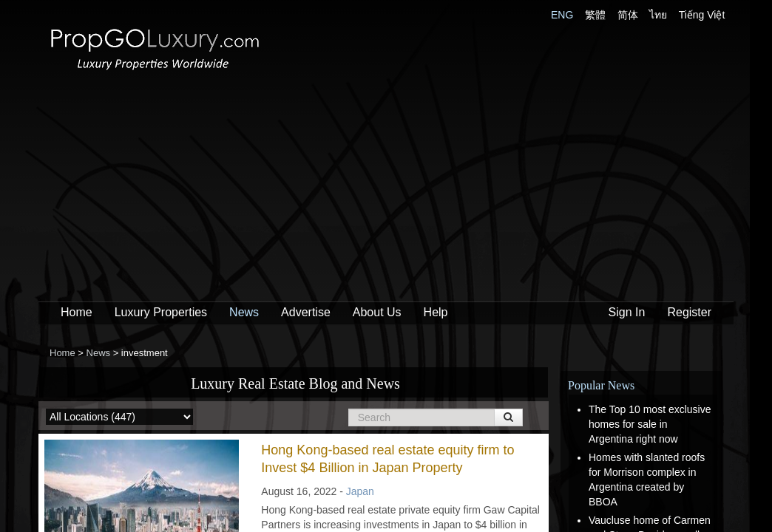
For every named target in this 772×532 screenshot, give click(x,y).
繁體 (595, 15)
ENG (562, 15)
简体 (628, 15)
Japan (360, 491)
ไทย (658, 15)
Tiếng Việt (702, 15)
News (244, 312)
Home (77, 312)
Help (436, 312)
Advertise (306, 312)
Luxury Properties (161, 312)
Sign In (627, 312)
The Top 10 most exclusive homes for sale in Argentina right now (650, 424)
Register (689, 312)
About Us (377, 312)
